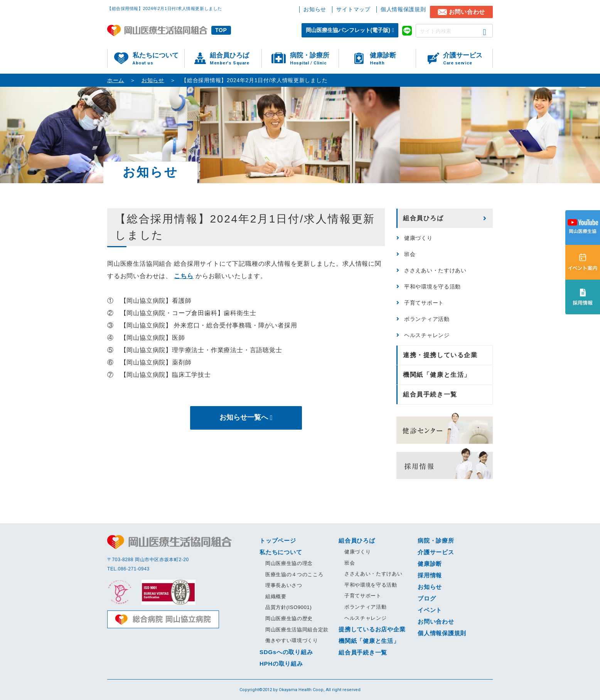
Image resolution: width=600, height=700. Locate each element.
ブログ (427, 598)
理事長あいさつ (284, 585)
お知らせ (315, 9)
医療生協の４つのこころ (294, 574)
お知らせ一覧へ (244, 418)
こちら (184, 276)
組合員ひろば (236, 59)
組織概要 (276, 596)
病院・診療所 (314, 59)
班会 (410, 254)
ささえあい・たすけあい (435, 270)
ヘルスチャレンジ (427, 335)
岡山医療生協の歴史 (289, 618)
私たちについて (158, 59)
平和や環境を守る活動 (432, 287)
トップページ (278, 541)
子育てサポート (424, 303)
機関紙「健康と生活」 (437, 375)
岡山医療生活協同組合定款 (297, 630)
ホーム (116, 80)
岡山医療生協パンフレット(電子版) (348, 30)
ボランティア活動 (427, 319)
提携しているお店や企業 (372, 629)
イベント (430, 610)
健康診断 (393, 59)
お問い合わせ (467, 12)
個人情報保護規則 (403, 9)
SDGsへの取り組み (286, 652)
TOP (221, 30)
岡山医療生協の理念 (289, 563)
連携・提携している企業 (440, 355)
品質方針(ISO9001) (288, 607)
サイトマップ (353, 9)
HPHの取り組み (281, 664)
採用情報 (430, 575)
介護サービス (468, 59)
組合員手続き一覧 (430, 394)
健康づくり (418, 238)
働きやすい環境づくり (292, 640)
